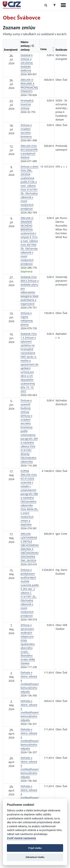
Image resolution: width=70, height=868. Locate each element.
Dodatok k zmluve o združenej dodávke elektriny (27, 63)
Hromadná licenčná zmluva (27, 104)
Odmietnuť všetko (35, 857)
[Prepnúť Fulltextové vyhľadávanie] (46, 5)
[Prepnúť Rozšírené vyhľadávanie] (55, 5)
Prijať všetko (35, 848)
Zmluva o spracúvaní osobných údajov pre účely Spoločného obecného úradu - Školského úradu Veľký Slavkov (28, 644)
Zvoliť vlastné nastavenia (21, 838)
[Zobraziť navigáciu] (63, 5)
